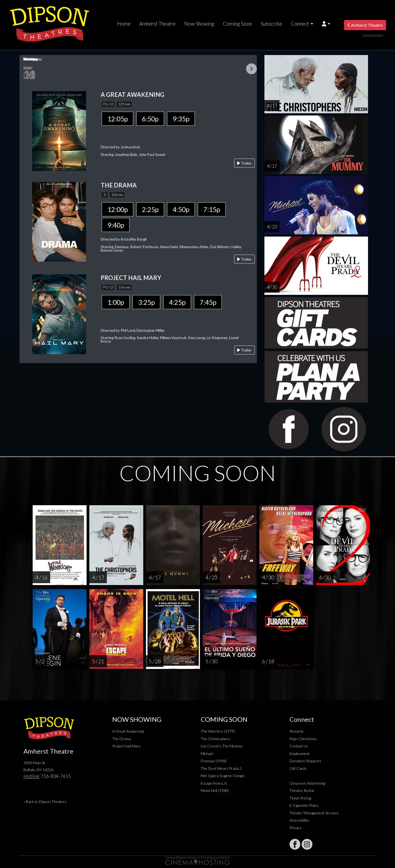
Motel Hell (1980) (215, 790)
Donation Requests (305, 761)
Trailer (244, 163)
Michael (207, 753)
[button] (326, 24)
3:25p (146, 302)
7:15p (212, 209)
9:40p (116, 225)
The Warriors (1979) (218, 731)
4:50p (181, 209)
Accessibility (299, 820)
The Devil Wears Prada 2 (221, 768)
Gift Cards (298, 768)
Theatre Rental (302, 790)
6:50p (150, 119)
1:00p (116, 302)
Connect (300, 24)
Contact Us (299, 746)
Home (124, 24)
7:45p (208, 302)
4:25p (177, 302)
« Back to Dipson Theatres (45, 802)
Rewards (297, 731)
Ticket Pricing (300, 798)
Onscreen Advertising (307, 783)
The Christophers (215, 739)
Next (251, 69)
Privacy (295, 828)
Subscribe (271, 24)
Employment (300, 753)
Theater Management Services (314, 813)
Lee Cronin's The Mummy (222, 746)
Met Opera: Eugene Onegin (223, 776)
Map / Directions (303, 739)
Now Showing (199, 24)
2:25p (150, 209)
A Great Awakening (128, 731)
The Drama (122, 739)
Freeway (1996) (214, 761)
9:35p (181, 119)
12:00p (118, 209)
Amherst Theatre (157, 24)
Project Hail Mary (126, 746)
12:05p (118, 119)
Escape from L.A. (214, 783)
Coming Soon (237, 24)
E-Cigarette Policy (304, 805)
